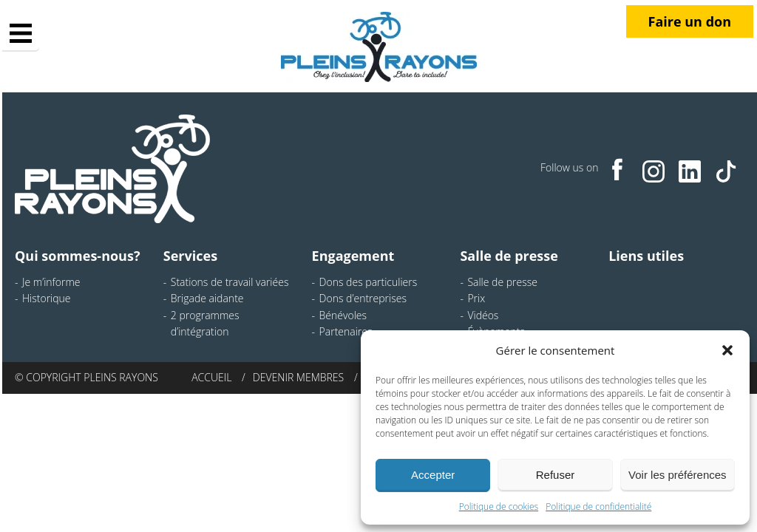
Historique (47, 298)
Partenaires (346, 331)
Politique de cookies (499, 507)
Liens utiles (646, 256)
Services (190, 256)
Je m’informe (51, 282)
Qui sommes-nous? (77, 256)
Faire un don (690, 21)
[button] (727, 350)
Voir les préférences (678, 475)
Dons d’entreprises (363, 298)
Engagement (353, 256)
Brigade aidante (207, 298)
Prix (476, 298)
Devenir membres (298, 377)
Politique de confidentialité (598, 507)
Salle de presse (509, 256)
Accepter (433, 475)
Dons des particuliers (369, 282)
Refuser (556, 475)
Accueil (211, 377)
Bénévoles (343, 315)
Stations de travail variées (230, 282)
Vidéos (483, 315)
